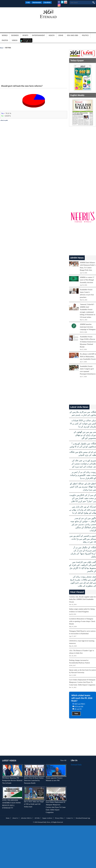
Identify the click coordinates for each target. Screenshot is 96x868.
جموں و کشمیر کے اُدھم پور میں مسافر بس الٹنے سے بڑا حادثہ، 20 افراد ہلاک (83, 539)
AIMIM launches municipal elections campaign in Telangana (88, 327)
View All (63, 760)
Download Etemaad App (83, 818)
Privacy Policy (59, 818)
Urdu (28, 2)
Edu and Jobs (73, 35)
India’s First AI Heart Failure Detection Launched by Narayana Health (34, 780)
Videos (15, 40)
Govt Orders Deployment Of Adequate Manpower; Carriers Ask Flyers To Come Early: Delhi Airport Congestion (82, 682)
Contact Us (70, 818)
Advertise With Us (26, 818)
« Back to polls (4, 120)
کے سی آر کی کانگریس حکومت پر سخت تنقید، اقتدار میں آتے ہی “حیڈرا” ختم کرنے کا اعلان (83, 498)
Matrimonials (37, 2)
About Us (15, 818)
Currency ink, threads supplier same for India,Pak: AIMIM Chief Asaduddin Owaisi (82, 599)
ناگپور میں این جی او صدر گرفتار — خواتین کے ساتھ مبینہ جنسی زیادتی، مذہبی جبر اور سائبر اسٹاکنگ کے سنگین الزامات (83, 524)
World (5, 35)
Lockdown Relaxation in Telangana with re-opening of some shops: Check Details (82, 621)
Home (2, 48)
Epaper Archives (47, 818)
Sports (25, 35)
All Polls (37, 818)
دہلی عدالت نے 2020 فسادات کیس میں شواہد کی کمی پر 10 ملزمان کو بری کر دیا (83, 424)
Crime (61, 35)
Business (15, 35)
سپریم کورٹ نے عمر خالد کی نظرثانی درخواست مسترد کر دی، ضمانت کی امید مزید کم (84, 464)
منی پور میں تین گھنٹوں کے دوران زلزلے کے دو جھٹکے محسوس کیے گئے (85, 435)
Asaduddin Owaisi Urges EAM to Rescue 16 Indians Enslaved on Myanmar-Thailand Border (88, 342)
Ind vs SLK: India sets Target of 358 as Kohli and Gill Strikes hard (34, 804)
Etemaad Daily (76, 765)
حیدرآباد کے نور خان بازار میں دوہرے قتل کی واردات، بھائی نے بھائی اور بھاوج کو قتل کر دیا (83, 510)
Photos (5, 40)
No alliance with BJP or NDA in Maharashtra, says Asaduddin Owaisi (88, 356)
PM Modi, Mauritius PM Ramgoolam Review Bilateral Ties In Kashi (12, 780)
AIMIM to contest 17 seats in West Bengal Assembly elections (87, 280)
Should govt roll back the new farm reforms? (22, 86)
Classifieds (47, 2)
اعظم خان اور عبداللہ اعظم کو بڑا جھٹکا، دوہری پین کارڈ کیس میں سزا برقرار (83, 487)
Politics (85, 35)
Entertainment (38, 35)
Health (52, 35)
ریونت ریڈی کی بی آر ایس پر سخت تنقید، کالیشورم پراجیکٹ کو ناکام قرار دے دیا (83, 475)
